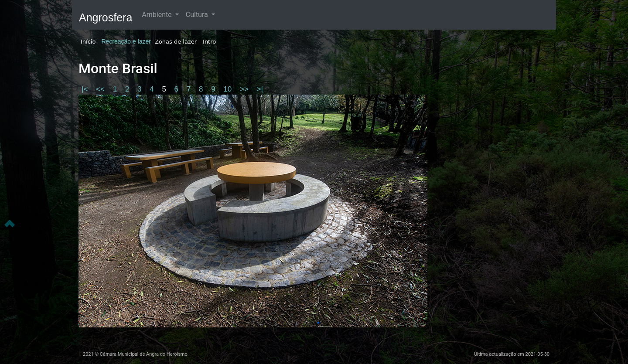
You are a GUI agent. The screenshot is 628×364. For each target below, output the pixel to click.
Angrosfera (106, 17)
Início (88, 42)
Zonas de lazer (176, 42)
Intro (209, 42)
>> (245, 89)
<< (101, 89)
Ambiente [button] (157, 15)
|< (86, 89)
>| (260, 89)
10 (229, 89)
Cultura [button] (198, 15)
